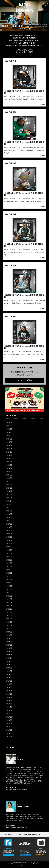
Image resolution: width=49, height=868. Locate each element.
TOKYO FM (29, 29)
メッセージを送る (25, 380)
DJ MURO (5, 26)
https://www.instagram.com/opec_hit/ (16, 827)
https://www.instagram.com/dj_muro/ (16, 790)
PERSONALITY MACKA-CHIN (17, 26)
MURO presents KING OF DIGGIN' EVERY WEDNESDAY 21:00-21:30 (25, 7)
